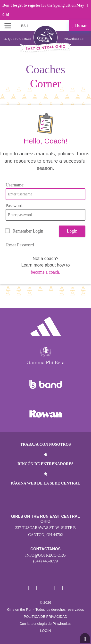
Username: (15, 185)
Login (72, 231)
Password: (15, 206)
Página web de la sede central (46, 483)
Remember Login (28, 231)
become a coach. (45, 272)
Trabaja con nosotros (45, 444)
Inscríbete (74, 39)
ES (25, 26)
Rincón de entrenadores (45, 464)
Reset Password (20, 245)
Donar (80, 25)
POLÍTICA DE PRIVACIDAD (45, 617)
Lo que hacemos (17, 39)
